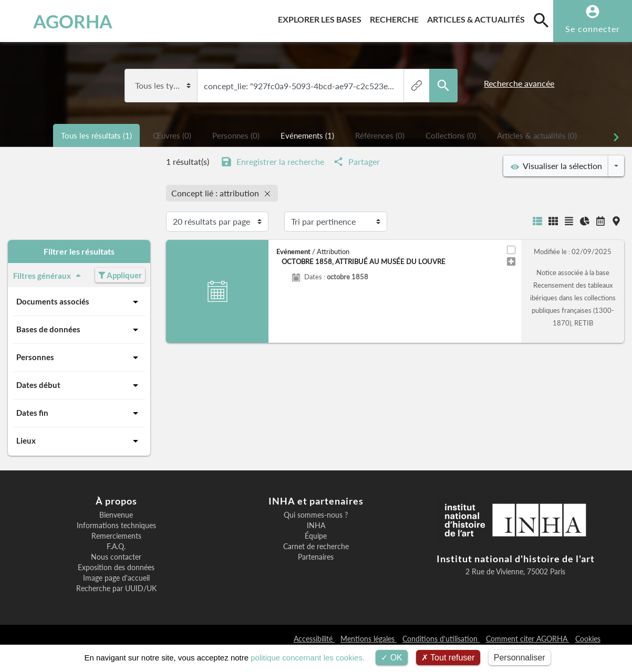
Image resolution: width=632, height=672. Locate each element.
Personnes (79, 358)
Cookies (588, 639)
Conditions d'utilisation (441, 639)
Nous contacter (116, 557)
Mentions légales (369, 639)
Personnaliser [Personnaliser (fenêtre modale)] (520, 658)
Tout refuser (448, 658)
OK (392, 658)
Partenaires (316, 557)
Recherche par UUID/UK (116, 589)
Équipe (316, 536)
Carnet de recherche (316, 547)
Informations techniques (116, 526)
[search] (541, 20)
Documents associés (79, 302)
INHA (316, 526)
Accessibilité (314, 639)
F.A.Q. (116, 547)
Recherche (396, 18)
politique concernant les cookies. (308, 658)
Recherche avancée (519, 83)
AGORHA (59, 21)
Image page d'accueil (116, 578)
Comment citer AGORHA (528, 639)
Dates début (79, 385)
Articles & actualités (478, 18)
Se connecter (593, 29)
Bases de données (79, 330)
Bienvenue (116, 515)
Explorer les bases (322, 18)
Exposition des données (116, 568)
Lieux (79, 441)
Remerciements (116, 536)
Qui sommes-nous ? (316, 515)
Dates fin (79, 413)
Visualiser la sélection (556, 166)
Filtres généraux (49, 276)
